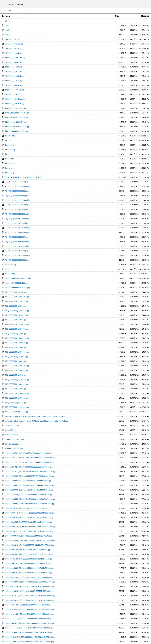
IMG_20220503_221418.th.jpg (16, 412)
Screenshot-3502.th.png (14, 449)
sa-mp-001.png (11, 430)
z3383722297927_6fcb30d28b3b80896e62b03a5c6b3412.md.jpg (30, 472)
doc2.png (8, 154)
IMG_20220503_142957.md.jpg (17, 324)
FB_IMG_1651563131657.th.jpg (17, 246)
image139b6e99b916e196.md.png (18, 278)
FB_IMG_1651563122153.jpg (16, 223)
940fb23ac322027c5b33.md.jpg (17, 113)
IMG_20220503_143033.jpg (16, 389)
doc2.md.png (10, 150)
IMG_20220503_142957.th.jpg (16, 329)
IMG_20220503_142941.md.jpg (17, 297)
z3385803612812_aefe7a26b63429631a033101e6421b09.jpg (29, 591)
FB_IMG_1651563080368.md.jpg (18, 186)
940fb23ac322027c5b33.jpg (15, 108)
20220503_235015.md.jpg (15, 99)
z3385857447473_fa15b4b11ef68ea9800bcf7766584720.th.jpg (29, 628)
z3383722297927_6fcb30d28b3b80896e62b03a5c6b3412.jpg (28, 467)
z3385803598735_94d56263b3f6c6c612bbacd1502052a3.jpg (28, 522)
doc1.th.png (9, 145)
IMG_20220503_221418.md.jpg (17, 407)
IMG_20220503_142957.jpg (16, 320)
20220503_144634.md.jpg (15, 85)
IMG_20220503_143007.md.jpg (17, 352)
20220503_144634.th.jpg (14, 90)
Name (8, 16)
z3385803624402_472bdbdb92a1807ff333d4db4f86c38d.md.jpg (29, 609)
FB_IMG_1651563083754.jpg (16, 196)
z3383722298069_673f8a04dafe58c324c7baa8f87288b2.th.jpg (29, 490)
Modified (145, 16)
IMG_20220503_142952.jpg (16, 306)
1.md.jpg (8, 30)
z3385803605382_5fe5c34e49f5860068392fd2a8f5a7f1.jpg (28, 563)
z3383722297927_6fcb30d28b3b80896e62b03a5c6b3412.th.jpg (29, 476)
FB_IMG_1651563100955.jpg (16, 209)
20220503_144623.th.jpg (14, 76)
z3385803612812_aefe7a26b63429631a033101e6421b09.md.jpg (30, 596)
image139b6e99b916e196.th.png (18, 288)
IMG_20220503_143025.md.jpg (17, 380)
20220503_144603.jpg (13, 53)
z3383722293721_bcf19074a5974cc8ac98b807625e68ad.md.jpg (30, 458)
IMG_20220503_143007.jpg (16, 347)
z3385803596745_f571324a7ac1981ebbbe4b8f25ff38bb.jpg (28, 508)
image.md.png (10, 265)
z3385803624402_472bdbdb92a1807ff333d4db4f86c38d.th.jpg (29, 614)
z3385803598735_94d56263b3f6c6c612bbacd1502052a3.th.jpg (29, 531)
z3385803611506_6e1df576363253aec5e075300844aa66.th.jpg (30, 586)
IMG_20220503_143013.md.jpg (17, 366)
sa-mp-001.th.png (12, 435)
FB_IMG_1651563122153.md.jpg (18, 228)
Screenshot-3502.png (13, 444)
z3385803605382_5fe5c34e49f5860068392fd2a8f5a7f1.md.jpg (29, 568)
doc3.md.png (10, 163)
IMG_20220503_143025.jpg (16, 375)
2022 (12, 4)
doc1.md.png (10, 136)
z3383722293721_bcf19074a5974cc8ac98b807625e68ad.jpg (28, 453)
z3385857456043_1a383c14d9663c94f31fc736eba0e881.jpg (28, 632)
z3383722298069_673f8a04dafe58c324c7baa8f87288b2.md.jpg (29, 485)
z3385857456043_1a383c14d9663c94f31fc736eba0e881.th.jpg (29, 642)
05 (17, 4)
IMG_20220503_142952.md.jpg (17, 311)
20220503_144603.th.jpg (14, 62)
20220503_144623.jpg (13, 67)
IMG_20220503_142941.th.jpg (16, 301)
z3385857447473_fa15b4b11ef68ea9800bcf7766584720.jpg (28, 619)
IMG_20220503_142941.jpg (16, 292)
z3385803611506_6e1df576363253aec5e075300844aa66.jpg (29, 577)
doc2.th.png (9, 159)
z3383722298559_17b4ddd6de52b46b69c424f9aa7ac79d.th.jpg (29, 504)
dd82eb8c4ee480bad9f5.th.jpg (16, 131)
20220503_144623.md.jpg (15, 71)
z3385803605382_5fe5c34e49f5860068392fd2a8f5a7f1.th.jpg (29, 573)
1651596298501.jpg (12, 39)
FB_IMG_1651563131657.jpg (16, 237)
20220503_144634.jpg (13, 81)
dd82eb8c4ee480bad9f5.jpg (16, 122)
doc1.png (8, 140)
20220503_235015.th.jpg (14, 104)
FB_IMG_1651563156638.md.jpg (18, 255)
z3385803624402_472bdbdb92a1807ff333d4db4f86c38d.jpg (28, 605)
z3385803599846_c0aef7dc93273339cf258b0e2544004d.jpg (28, 536)
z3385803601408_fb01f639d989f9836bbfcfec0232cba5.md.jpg (29, 554)
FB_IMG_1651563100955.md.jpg (18, 214)
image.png (9, 269)
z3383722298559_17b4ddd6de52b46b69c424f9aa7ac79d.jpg (28, 494)
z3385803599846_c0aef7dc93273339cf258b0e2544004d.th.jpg (29, 545)
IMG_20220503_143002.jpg (16, 334)
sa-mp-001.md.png (12, 426)
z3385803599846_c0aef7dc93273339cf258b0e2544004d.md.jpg (30, 540)
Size (117, 16)
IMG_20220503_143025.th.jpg (16, 384)
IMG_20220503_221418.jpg (16, 403)
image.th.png (10, 274)
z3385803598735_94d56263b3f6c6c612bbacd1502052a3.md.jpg (30, 527)
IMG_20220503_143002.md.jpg (17, 338)
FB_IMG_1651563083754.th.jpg (17, 205)
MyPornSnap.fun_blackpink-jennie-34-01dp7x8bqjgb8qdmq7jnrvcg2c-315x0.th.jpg (36, 421)
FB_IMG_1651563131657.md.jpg (18, 242)
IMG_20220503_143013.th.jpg (16, 370)
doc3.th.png (9, 173)
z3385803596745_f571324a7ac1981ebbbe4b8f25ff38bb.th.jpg (29, 517)
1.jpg (7, 25)
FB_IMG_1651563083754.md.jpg (18, 200)
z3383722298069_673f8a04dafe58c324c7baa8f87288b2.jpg (28, 481)
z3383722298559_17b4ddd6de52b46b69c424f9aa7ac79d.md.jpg (30, 499)
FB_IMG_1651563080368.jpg (16, 182)
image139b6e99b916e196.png (17, 283)
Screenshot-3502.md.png (14, 439)
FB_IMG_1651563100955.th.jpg (17, 219)
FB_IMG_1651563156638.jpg (16, 251)
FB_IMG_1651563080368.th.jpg (17, 191)
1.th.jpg (8, 35)
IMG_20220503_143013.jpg (16, 361)
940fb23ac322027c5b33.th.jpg (16, 117)
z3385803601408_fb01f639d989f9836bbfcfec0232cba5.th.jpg (28, 559)
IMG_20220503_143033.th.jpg (16, 398)
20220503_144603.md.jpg (15, 58)
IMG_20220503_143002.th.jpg (16, 343)
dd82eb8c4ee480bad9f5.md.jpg (17, 127)
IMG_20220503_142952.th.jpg (16, 315)
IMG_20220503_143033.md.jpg (17, 393)
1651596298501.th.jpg (13, 48)
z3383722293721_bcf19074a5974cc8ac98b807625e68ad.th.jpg (29, 462)
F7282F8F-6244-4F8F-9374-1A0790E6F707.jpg (23, 177)
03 (22, 4)
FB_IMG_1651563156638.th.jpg (17, 260)
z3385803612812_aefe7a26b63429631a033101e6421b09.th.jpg (30, 600)
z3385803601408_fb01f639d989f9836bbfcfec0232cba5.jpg (27, 550)
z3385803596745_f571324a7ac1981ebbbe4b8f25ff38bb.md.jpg (29, 513)
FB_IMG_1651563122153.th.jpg (17, 232)
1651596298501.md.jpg (14, 44)
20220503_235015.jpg (13, 94)
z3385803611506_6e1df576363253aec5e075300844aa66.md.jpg (30, 582)
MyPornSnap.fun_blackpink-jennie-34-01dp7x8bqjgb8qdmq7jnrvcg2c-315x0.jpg (35, 416)
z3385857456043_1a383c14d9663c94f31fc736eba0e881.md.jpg (30, 637)
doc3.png (8, 168)
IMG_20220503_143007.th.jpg (16, 357)
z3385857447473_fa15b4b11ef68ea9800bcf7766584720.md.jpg (30, 623)
